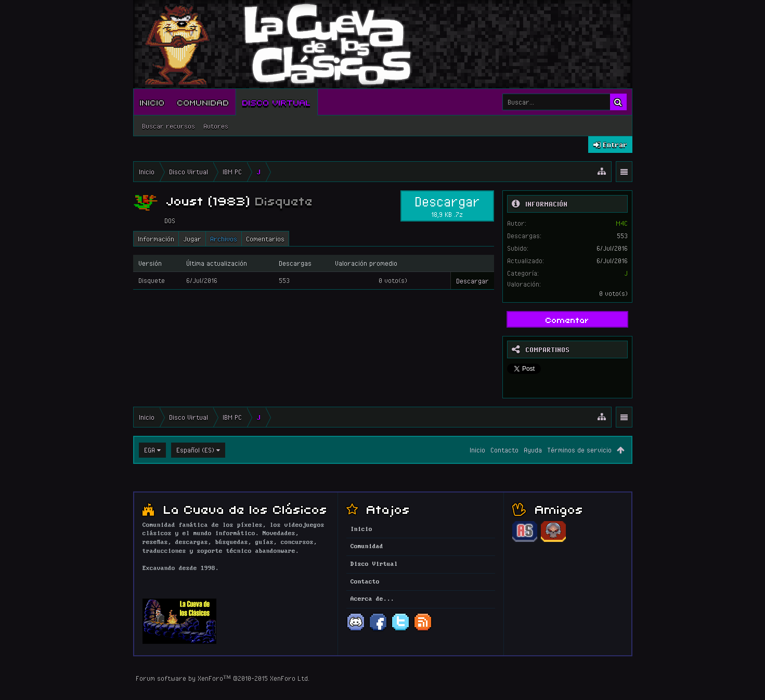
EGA (150, 450)
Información (156, 239)
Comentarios (265, 239)
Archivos (224, 239)
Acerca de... (372, 599)
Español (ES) (195, 450)
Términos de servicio (579, 450)
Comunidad (203, 102)
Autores (216, 126)
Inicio (152, 102)
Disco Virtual (277, 102)
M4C (622, 223)
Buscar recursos (168, 126)
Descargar (447, 206)
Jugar (192, 239)
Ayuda (533, 450)
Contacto (504, 450)
